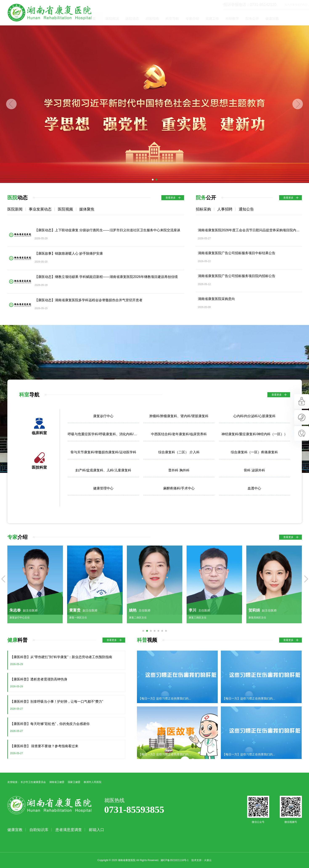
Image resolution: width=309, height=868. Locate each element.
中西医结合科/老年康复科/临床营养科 (179, 434)
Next (298, 104)
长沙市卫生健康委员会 (33, 782)
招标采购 (203, 209)
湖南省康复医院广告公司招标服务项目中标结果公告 (237, 253)
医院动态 (152, 19)
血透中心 (254, 488)
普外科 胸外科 (179, 470)
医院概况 (132, 19)
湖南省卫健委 (57, 782)
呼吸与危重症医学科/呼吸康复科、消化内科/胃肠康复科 (103, 434)
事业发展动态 (40, 209)
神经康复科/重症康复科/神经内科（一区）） (254, 434)
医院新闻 (15, 209)
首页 (112, 19)
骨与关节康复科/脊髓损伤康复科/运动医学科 (103, 452)
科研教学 (252, 19)
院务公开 (272, 19)
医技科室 (39, 467)
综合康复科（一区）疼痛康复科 (254, 452)
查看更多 (171, 198)
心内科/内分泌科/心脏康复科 (254, 416)
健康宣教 (292, 19)
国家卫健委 (74, 782)
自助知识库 (39, 830)
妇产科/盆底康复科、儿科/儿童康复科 (103, 470)
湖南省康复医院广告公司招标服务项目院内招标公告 (237, 276)
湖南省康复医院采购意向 (216, 299)
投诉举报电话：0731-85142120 (230, 5)
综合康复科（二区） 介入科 (179, 452)
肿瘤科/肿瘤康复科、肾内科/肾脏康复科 (179, 416)
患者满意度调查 (69, 830)
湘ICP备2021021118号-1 (174, 860)
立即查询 (300, 5)
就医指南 (172, 19)
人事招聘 (225, 209)
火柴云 (208, 860)
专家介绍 (212, 19)
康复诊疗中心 (103, 416)
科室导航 (192, 19)
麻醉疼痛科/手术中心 (179, 488)
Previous (11, 104)
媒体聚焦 (87, 209)
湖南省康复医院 (50, 13)
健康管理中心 (103, 488)
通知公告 (246, 209)
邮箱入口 (97, 830)
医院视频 (65, 209)
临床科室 (39, 433)
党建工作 (232, 19)
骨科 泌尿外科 (254, 470)
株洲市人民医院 (93, 782)
